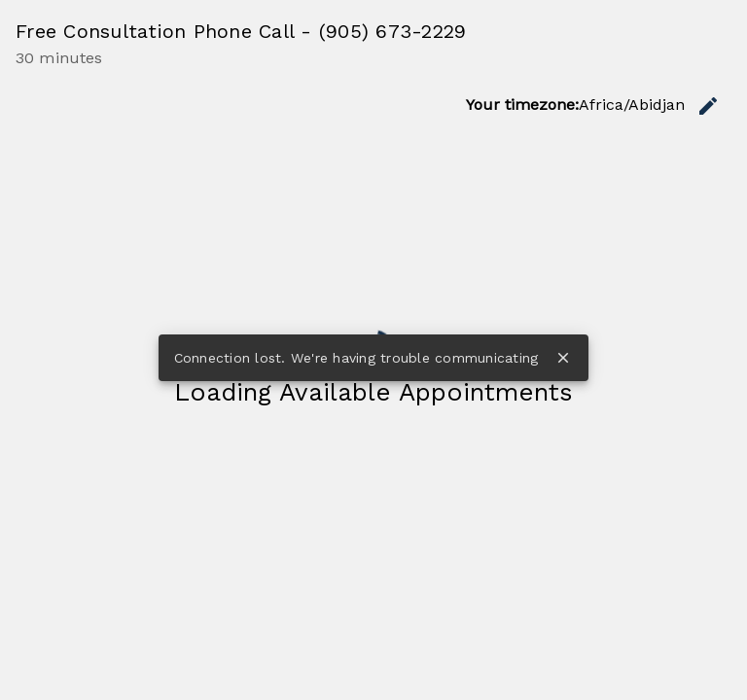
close (563, 358)
